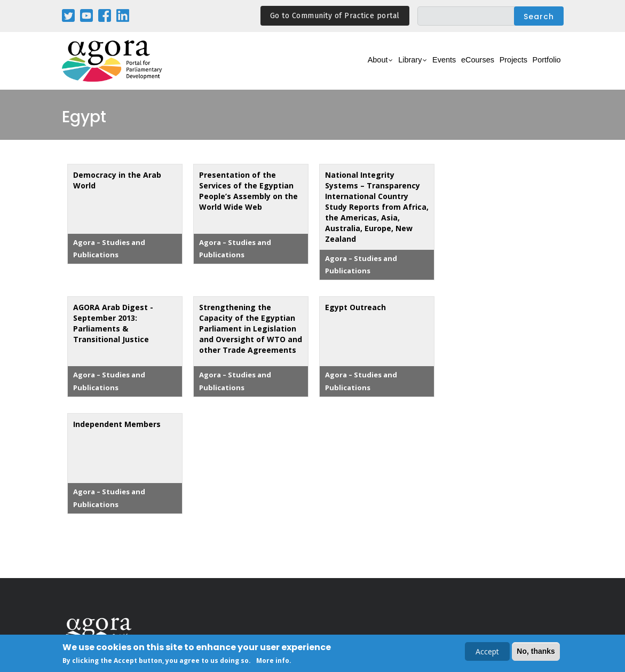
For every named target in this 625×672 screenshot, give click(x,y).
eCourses (452, 67)
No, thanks (536, 652)
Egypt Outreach (355, 307)
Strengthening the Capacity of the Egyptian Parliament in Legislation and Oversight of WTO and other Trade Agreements (251, 329)
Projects (498, 67)
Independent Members (117, 424)
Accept (487, 653)
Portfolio (541, 67)
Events (409, 67)
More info (273, 662)
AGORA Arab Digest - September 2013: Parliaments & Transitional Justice (113, 323)
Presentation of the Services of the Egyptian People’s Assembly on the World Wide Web (248, 191)
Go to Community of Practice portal (335, 16)
